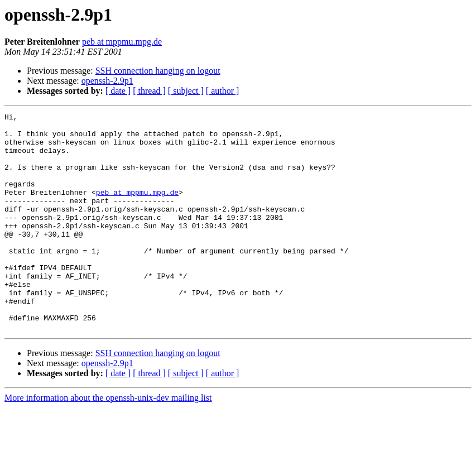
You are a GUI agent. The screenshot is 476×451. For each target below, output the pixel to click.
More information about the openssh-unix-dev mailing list (108, 441)
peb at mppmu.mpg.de (122, 42)
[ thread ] (149, 91)
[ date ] (118, 91)
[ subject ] (186, 91)
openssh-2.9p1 (107, 81)
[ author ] (223, 91)
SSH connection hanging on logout (158, 71)
